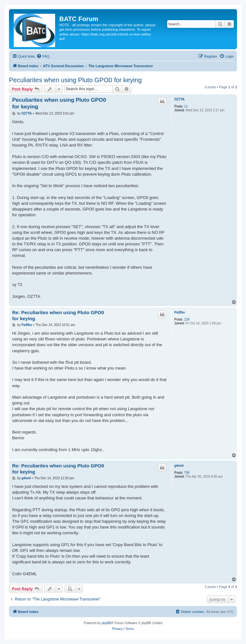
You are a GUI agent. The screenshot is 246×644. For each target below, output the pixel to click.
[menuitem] (43, 56)
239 (187, 319)
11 (186, 106)
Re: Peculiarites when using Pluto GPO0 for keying (58, 315)
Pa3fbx (180, 312)
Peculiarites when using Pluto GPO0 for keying (75, 80)
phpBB (106, 623)
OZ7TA (179, 99)
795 (187, 473)
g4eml (179, 466)
